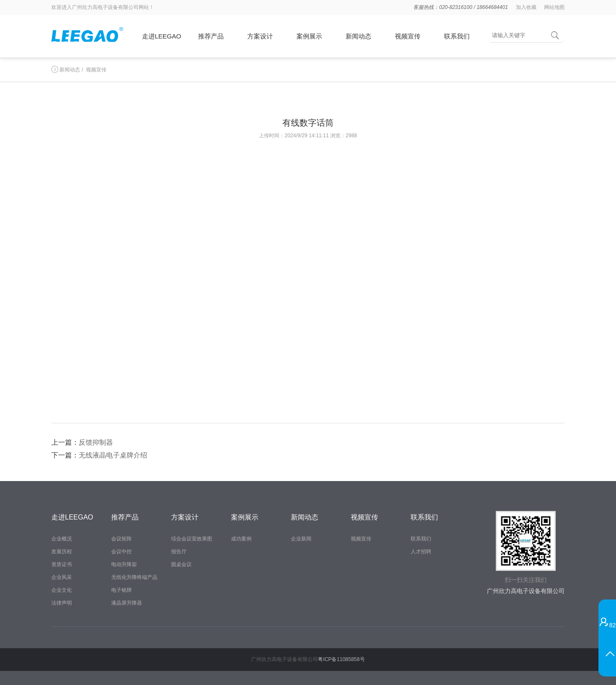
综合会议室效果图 (192, 539)
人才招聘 (421, 552)
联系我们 (457, 36)
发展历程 (62, 552)
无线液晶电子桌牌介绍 (113, 455)
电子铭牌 (121, 590)
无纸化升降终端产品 (134, 577)
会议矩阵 (121, 539)
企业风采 (62, 577)
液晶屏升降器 (127, 603)
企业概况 (62, 539)
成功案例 (241, 539)
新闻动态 (358, 36)
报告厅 (179, 552)
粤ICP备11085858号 (341, 659)
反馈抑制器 (96, 442)
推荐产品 (211, 36)
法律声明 (62, 603)
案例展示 (309, 36)
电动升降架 (124, 564)
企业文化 (62, 590)
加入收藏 (526, 7)
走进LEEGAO (162, 36)
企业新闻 (301, 539)
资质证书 (62, 564)
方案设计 (260, 36)
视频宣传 (408, 36)
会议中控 (121, 552)
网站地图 (554, 7)
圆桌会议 (181, 564)
